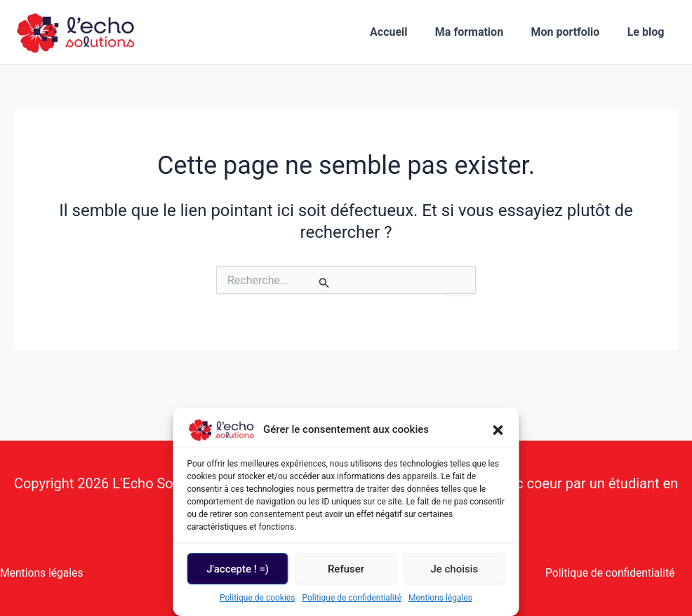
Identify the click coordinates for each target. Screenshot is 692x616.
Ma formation (482, 32)
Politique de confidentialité (352, 598)
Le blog (648, 32)
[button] (498, 430)
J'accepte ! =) (238, 569)
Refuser (346, 569)
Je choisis (454, 569)
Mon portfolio (573, 32)
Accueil (407, 32)
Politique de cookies (257, 598)
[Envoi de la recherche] (324, 283)
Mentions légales (440, 598)
